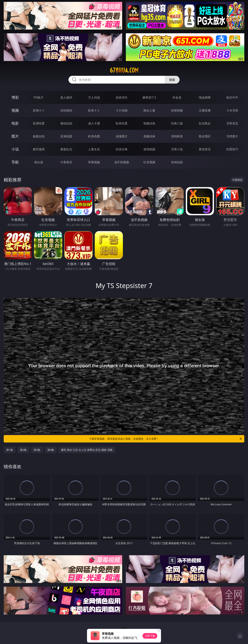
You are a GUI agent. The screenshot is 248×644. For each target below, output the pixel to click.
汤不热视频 (122, 162)
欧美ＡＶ (94, 110)
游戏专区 (122, 97)
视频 (15, 110)
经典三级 (177, 123)
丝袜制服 (177, 110)
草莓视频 (94, 162)
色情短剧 (177, 162)
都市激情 (39, 149)
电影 (15, 123)
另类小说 (177, 149)
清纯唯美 (177, 136)
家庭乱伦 (66, 149)
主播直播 (205, 110)
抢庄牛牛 (232, 97)
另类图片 (232, 136)
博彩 (15, 97)
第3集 (37, 450)
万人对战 (94, 97)
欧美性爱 (122, 123)
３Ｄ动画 (122, 110)
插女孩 (39, 162)
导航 (15, 162)
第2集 (23, 450)
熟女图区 (205, 136)
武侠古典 (122, 149)
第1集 (10, 450)
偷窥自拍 (39, 136)
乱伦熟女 (205, 123)
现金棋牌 (205, 97)
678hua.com (124, 70)
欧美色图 (94, 136)
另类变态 (232, 123)
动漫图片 (122, 136)
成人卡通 (94, 123)
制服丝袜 (149, 123)
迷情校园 (149, 149)
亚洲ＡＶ (39, 110)
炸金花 (177, 97)
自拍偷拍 (66, 110)
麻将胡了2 (149, 97)
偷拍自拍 (66, 123)
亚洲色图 (66, 136)
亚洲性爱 (39, 123)
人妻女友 (94, 149)
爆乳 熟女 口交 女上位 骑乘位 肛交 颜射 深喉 (87, 450)
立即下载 (150, 636)
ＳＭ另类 (232, 110)
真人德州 (66, 97)
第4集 (51, 450)
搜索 (172, 80)
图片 (15, 136)
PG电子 (39, 97)
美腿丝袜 (149, 136)
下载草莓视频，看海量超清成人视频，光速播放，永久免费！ (166, 439)
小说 (15, 149)
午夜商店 (66, 162)
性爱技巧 (232, 149)
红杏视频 (149, 162)
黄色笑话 (205, 149)
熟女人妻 (149, 110)
